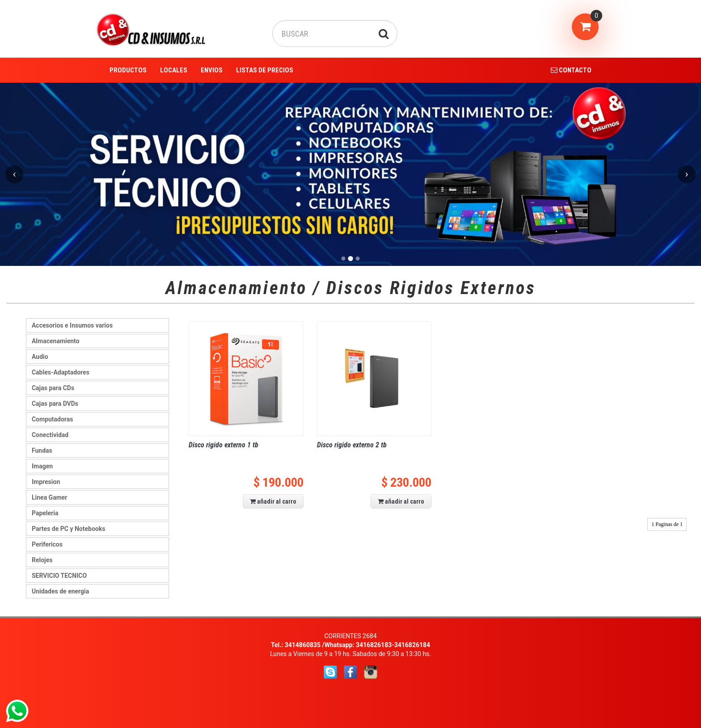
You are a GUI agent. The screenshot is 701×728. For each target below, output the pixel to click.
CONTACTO (571, 70)
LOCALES (174, 70)
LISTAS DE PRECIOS (265, 70)
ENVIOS (212, 70)
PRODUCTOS (128, 70)
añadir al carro (273, 501)
